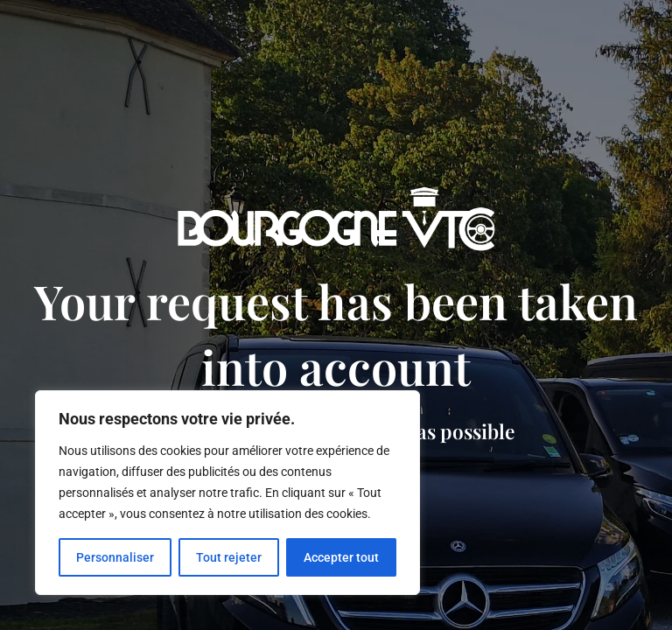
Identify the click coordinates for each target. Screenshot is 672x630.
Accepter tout (341, 557)
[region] (227, 493)
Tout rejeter (229, 557)
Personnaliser (115, 557)
